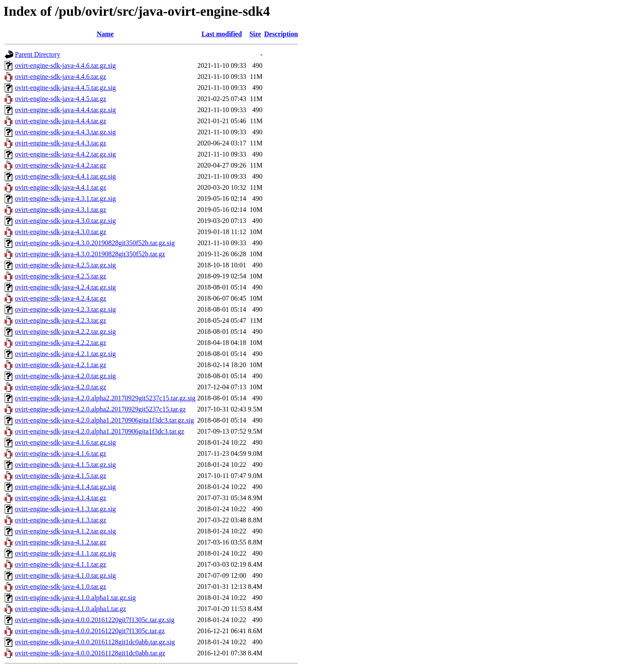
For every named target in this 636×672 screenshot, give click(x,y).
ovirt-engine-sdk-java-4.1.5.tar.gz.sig (65, 465)
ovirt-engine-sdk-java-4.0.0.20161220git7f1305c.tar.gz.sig (95, 620)
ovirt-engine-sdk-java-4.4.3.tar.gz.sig (65, 132)
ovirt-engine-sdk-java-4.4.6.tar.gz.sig (65, 65)
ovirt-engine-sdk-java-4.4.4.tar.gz (61, 121)
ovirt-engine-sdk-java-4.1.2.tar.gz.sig (65, 531)
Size (255, 34)
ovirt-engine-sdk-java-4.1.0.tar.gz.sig (65, 575)
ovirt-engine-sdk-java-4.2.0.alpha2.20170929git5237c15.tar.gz (100, 409)
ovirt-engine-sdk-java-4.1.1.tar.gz (61, 564)
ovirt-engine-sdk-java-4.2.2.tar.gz (61, 343)
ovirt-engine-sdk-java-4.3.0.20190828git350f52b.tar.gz (90, 254)
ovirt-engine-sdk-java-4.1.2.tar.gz (61, 542)
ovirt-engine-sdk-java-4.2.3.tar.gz (61, 320)
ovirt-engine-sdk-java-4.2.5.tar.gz (61, 276)
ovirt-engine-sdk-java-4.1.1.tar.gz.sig (65, 553)
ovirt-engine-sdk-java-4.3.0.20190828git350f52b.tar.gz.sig (95, 243)
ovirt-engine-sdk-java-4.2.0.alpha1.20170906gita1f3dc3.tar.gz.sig (104, 420)
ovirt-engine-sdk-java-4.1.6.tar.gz (61, 453)
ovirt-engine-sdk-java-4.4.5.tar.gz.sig (65, 88)
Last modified (222, 34)
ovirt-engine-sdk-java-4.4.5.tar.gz (61, 99)
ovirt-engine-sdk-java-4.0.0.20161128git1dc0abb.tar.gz (90, 653)
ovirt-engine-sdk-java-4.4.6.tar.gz (61, 77)
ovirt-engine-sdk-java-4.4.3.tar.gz (61, 143)
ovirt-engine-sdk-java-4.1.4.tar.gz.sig (65, 487)
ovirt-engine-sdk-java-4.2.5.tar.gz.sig (65, 265)
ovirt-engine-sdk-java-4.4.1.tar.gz (61, 187)
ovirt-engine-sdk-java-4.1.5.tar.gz (61, 476)
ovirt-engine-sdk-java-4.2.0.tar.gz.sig (65, 376)
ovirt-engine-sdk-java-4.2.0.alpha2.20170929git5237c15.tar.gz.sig (105, 398)
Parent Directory (38, 54)
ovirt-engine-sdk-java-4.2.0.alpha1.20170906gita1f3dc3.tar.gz (100, 431)
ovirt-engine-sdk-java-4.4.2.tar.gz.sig (65, 154)
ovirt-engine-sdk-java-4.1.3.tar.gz (61, 520)
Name (105, 34)
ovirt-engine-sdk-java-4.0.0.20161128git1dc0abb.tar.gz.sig (95, 642)
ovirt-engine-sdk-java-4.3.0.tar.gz (61, 232)
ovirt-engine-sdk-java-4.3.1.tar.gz (61, 210)
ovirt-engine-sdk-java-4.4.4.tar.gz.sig (65, 110)
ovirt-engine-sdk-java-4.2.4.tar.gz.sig (65, 287)
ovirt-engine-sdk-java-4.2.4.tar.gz (61, 298)
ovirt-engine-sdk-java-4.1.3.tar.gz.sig (65, 509)
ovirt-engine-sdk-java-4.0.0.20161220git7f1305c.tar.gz (90, 631)
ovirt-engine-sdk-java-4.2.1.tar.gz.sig (65, 354)
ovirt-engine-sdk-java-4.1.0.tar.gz (61, 587)
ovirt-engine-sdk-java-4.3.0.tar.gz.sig (65, 221)
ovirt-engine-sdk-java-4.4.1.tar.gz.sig (65, 176)
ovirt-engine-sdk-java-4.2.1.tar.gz (61, 365)
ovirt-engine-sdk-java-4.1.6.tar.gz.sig (65, 442)
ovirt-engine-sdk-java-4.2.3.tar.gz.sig (65, 309)
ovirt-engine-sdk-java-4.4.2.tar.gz (61, 165)
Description (281, 34)
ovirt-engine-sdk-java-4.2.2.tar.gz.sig (65, 332)
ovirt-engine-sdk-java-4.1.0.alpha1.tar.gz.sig (75, 598)
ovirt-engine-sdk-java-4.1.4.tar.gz (61, 498)
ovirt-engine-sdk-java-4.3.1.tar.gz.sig (65, 198)
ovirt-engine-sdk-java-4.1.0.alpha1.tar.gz (71, 609)
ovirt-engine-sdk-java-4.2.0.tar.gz (61, 387)
